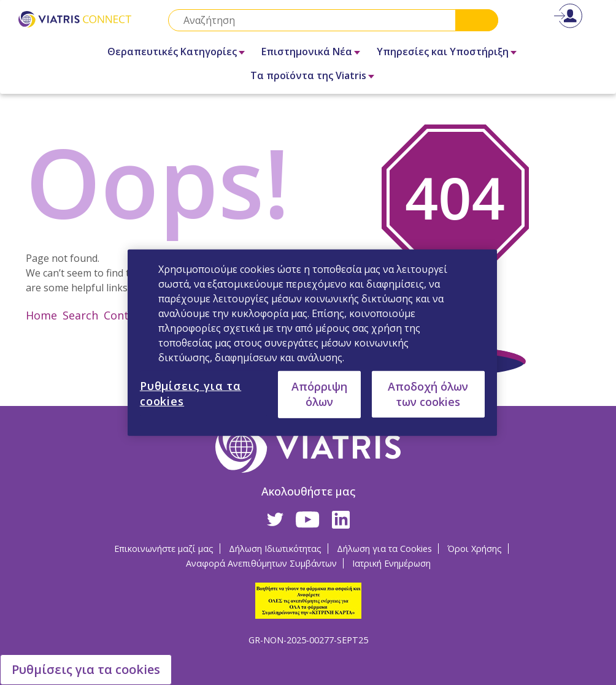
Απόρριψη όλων (319, 394)
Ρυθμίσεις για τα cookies (86, 669)
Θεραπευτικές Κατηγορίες (172, 52)
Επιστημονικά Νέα (307, 52)
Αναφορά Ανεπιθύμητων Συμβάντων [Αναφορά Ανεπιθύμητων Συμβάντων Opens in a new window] (261, 563)
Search (477, 20)
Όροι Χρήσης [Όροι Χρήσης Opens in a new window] (475, 549)
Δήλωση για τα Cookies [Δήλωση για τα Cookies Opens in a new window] (384, 549)
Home (41, 315)
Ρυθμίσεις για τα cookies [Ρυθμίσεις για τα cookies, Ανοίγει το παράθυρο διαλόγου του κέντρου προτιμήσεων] (191, 393)
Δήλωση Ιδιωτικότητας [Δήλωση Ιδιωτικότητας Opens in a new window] (275, 549)
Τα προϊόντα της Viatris (308, 75)
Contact (125, 315)
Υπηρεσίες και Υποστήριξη (443, 52)
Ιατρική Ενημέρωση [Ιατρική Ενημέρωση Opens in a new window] (391, 563)
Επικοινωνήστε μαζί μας (164, 549)
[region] (312, 342)
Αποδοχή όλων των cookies (428, 393)
